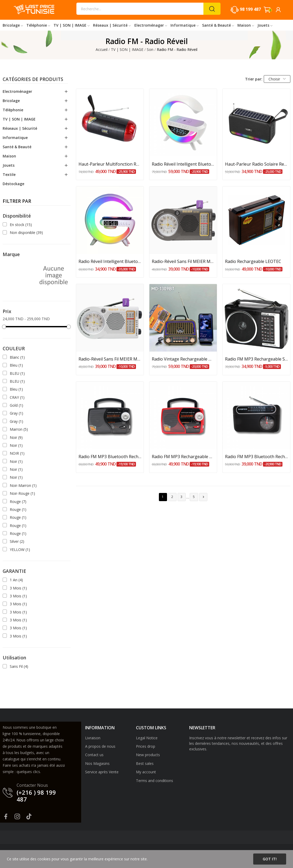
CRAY (17, 397)
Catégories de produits (33, 80)
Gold (16, 405)
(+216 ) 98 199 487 (36, 796)
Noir (16, 437)
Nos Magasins (97, 763)
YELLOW (20, 550)
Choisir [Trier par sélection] (277, 79)
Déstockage (13, 184)
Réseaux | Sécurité (20, 128)
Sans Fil (19, 666)
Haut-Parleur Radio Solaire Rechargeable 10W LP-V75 (256, 164)
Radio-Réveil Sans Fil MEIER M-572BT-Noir (183, 261)
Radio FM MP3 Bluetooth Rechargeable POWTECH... (256, 457)
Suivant (203, 497)
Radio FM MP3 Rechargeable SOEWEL (256, 359)
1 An (16, 580)
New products (148, 755)
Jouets (9, 165)
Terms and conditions (155, 781)
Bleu (16, 365)
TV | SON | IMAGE (19, 119)
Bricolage (11, 101)
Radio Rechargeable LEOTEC (253, 261)
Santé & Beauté (17, 147)
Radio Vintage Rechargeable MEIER (183, 359)
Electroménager (17, 91)
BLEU (17, 373)
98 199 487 (250, 9)
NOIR (17, 453)
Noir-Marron (23, 485)
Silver (17, 541)
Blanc (17, 357)
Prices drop (146, 746)
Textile (9, 174)
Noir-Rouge (22, 493)
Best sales (145, 763)
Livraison (93, 738)
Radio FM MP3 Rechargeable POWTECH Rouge (183, 457)
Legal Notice (147, 738)
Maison (9, 156)
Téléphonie (13, 110)
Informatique (15, 138)
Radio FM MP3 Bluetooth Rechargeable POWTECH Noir (110, 457)
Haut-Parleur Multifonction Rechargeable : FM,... (110, 164)
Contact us (94, 755)
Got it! (270, 859)
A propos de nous (100, 746)
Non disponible (26, 232)
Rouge (18, 502)
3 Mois (18, 588)
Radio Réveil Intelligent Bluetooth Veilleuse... (183, 164)
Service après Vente (102, 772)
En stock (21, 225)
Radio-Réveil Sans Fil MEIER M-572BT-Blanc (110, 359)
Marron (19, 429)
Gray (16, 413)
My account (146, 772)
